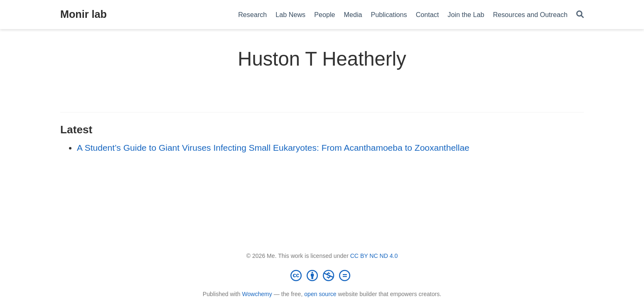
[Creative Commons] (322, 275)
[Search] (580, 15)
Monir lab (84, 14)
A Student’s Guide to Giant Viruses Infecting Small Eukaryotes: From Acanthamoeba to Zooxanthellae (273, 148)
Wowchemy (257, 294)
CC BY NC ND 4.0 (374, 256)
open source (320, 294)
